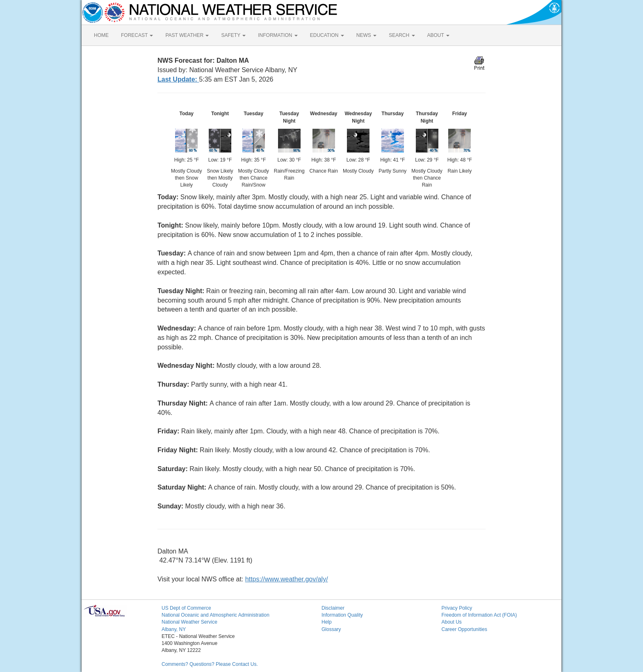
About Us (452, 622)
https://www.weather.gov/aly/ (287, 579)
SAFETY (233, 35)
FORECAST (137, 35)
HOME (101, 35)
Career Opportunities (464, 629)
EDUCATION (327, 35)
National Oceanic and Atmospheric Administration (215, 615)
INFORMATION (278, 35)
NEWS (366, 35)
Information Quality (342, 615)
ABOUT (438, 35)
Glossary (331, 629)
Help (327, 622)
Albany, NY (174, 629)
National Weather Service (189, 622)
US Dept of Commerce (186, 608)
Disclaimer (333, 608)
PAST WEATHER (187, 35)
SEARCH (402, 35)
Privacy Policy (457, 608)
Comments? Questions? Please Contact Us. (210, 664)
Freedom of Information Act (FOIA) (479, 615)
